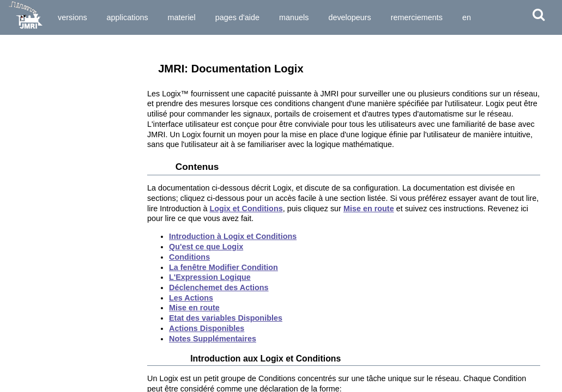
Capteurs (26, 108)
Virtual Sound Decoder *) (52, 321)
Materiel (182, 17)
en (467, 17)
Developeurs (349, 17)
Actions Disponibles (207, 328)
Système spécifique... (42, 342)
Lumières (27, 99)
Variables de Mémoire (46, 146)
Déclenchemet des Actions (219, 287)
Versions (72, 17)
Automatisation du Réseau (52, 361)
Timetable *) (31, 311)
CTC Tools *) (32, 272)
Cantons (25, 166)
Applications (128, 17)
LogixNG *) (29, 243)
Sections (26, 176)
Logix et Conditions (246, 209)
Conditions (189, 257)
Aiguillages (30, 89)
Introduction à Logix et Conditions (233, 236)
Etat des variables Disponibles (226, 318)
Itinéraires (28, 205)
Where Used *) (35, 330)
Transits (25, 185)
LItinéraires (30, 215)
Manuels (294, 17)
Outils (13, 48)
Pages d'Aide (237, 17)
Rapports (26, 137)
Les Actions (191, 298)
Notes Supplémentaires (213, 339)
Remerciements (417, 17)
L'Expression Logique (210, 277)
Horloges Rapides (40, 282)
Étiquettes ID (32, 292)
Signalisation (33, 118)
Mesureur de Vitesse (45, 301)
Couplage (27, 127)
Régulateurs (31, 79)
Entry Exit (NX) (35, 224)
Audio (21, 262)
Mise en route (369, 209)
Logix (20, 234)
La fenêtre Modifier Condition (223, 267)
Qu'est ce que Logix (206, 247)
